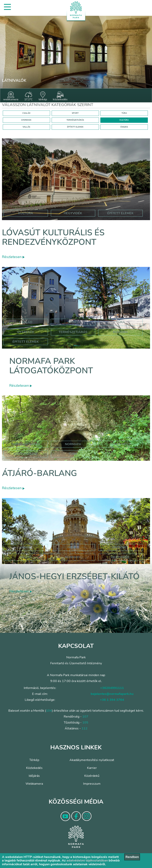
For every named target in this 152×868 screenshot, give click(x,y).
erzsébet (120, 547)
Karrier (92, 768)
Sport (73, 322)
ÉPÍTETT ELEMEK (75, 127)
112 (85, 728)
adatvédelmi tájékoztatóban (87, 860)
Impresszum (92, 784)
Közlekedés (34, 768)
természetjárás (26, 444)
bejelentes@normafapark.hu (112, 694)
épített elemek (120, 213)
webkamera (11, 96)
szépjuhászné (26, 454)
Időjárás (34, 776)
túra (73, 454)
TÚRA (124, 113)
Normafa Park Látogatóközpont (51, 366)
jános (26, 547)
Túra (120, 322)
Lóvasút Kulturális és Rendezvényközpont (53, 237)
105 (85, 723)
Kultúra (120, 332)
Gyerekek (26, 332)
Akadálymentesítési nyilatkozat (92, 760)
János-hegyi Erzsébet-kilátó (74, 577)
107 (85, 717)
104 (49, 711)
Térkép (34, 760)
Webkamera (34, 784)
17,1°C (28, 96)
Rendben (132, 857)
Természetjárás (73, 332)
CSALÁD (26, 113)
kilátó (26, 557)
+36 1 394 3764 (112, 700)
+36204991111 (112, 688)
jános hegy (120, 444)
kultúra (26, 213)
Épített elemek (26, 342)
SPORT (75, 113)
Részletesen (13, 257)
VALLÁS (26, 127)
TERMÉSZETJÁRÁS (75, 120)
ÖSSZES (124, 127)
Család (26, 322)
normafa (73, 444)
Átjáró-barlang (39, 473)
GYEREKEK (26, 120)
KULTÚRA (124, 120)
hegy (73, 547)
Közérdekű (92, 776)
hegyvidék (73, 213)
